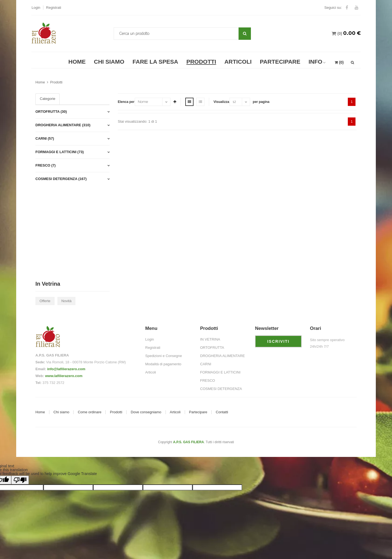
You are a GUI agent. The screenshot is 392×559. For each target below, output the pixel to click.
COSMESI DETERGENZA (221, 389)
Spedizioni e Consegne (164, 356)
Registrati (54, 8)
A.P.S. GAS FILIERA (188, 442)
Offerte (45, 301)
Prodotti (201, 62)
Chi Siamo (109, 62)
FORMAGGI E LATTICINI (220, 372)
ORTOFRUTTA (212, 348)
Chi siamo (61, 412)
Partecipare (280, 62)
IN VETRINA (210, 339)
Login (36, 8)
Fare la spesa (155, 62)
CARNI (206, 364)
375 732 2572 (54, 383)
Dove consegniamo (146, 412)
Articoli (238, 62)
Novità (67, 301)
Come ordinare (89, 412)
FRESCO (208, 380)
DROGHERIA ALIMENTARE (222, 356)
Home (77, 62)
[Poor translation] (20, 480)
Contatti (222, 412)
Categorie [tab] (47, 99)
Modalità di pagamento (163, 364)
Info (315, 62)
